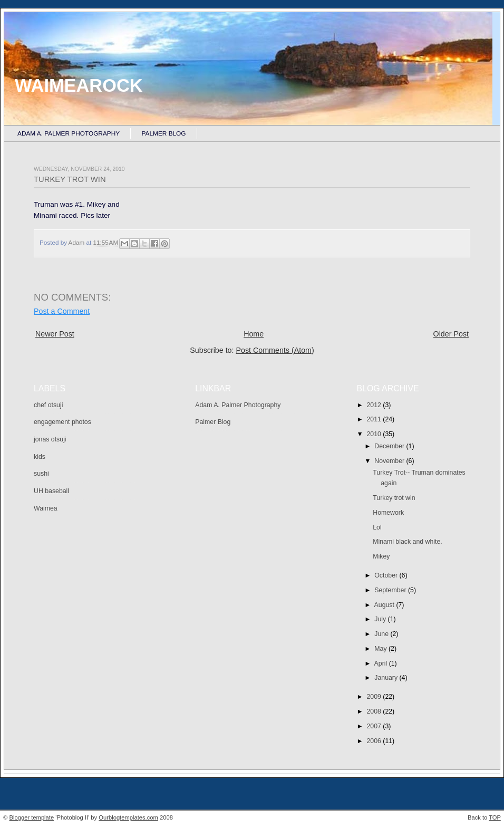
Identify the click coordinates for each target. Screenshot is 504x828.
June (382, 634)
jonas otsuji (50, 439)
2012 (375, 405)
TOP (495, 817)
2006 (375, 741)
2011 (375, 419)
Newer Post (55, 334)
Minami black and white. (407, 542)
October (387, 575)
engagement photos (62, 422)
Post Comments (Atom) (275, 350)
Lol (377, 527)
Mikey (381, 556)
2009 (375, 697)
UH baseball (51, 491)
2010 (375, 434)
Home (254, 334)
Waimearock (79, 85)
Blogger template (32, 817)
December (390, 446)
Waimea (46, 508)
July (381, 619)
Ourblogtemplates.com (128, 817)
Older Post (451, 334)
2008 (375, 711)
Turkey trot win (394, 498)
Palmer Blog (164, 133)
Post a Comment (62, 311)
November (390, 461)
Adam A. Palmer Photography (69, 133)
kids (40, 457)
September (391, 590)
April (382, 663)
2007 (375, 726)
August (385, 605)
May (381, 649)
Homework (388, 513)
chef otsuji (48, 405)
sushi (41, 474)
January (387, 678)
